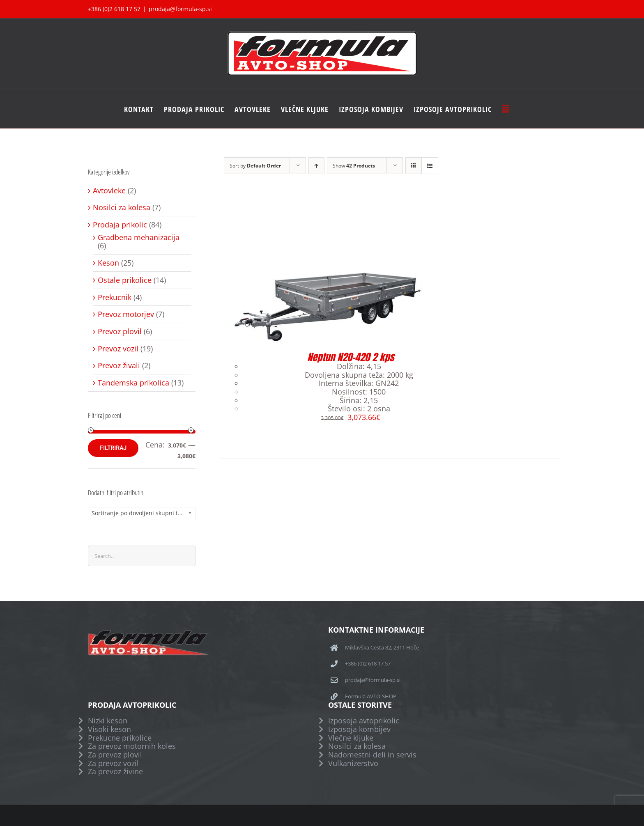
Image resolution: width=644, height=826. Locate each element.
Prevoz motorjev (126, 314)
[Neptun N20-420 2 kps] (322, 219)
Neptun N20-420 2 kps (351, 357)
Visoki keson (109, 729)
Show (354, 166)
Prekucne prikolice (120, 738)
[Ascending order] (316, 166)
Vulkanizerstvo (353, 763)
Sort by (255, 166)
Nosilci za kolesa (122, 208)
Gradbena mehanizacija (139, 237)
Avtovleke (109, 191)
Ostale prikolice (125, 280)
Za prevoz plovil (115, 755)
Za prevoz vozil (113, 763)
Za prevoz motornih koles (132, 746)
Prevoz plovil (120, 332)
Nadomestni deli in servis (372, 755)
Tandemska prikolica (133, 383)
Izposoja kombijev (359, 729)
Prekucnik (115, 297)
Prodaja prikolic (120, 225)
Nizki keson (108, 721)
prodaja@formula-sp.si (180, 9)
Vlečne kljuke (351, 738)
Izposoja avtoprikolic (364, 721)
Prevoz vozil (118, 349)
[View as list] (430, 166)
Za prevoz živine (115, 772)
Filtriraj (113, 448)
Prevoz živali (119, 366)
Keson (108, 263)
